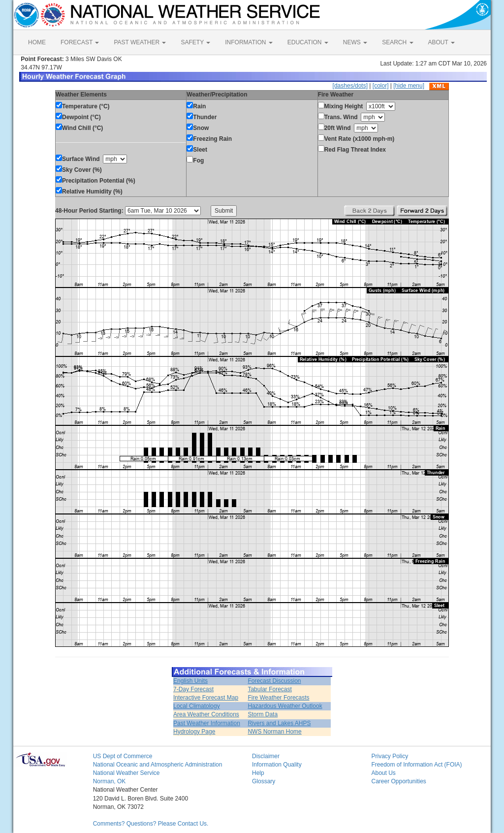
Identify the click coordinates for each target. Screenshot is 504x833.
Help (258, 773)
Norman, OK (110, 781)
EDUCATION (308, 42)
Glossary (264, 781)
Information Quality (277, 765)
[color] (381, 86)
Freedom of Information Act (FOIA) (416, 765)
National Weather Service (126, 773)
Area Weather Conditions (206, 714)
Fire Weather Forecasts (278, 698)
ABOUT (441, 42)
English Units (190, 681)
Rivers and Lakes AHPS (279, 723)
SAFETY (195, 42)
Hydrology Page (194, 732)
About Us (383, 773)
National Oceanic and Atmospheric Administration (158, 765)
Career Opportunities (398, 781)
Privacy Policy (390, 756)
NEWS (355, 42)
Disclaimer (266, 756)
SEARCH (397, 42)
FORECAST (80, 42)
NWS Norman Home (274, 732)
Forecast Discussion (274, 681)
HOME (37, 42)
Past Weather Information (207, 723)
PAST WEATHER (140, 42)
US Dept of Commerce (123, 756)
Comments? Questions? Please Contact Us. (151, 824)
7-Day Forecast (193, 689)
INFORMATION (249, 42)
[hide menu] (409, 86)
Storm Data (263, 714)
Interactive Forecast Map (206, 698)
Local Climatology (197, 706)
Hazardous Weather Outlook (285, 706)
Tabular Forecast (269, 689)
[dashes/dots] (350, 86)
